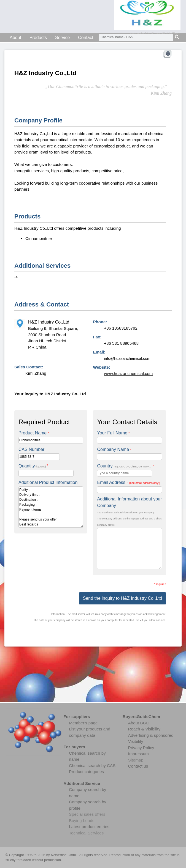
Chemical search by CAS (92, 766)
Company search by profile (87, 805)
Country (125, 466)
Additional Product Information (48, 482)
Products (38, 38)
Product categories (86, 772)
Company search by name (87, 793)
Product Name (34, 433)
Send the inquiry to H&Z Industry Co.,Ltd (122, 598)
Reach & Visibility (144, 729)
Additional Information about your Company (129, 502)
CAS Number (31, 449)
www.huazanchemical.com (128, 373)
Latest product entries (89, 827)
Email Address (128, 482)
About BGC (139, 723)
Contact (86, 38)
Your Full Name (113, 433)
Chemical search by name (87, 756)
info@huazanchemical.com (127, 358)
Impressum (138, 754)
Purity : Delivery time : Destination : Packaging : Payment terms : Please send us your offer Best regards (51, 507)
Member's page (83, 723)
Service (62, 38)
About (15, 38)
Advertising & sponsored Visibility (151, 738)
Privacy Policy (141, 748)
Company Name (114, 449)
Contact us (138, 766)
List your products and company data (90, 732)
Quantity (33, 466)
